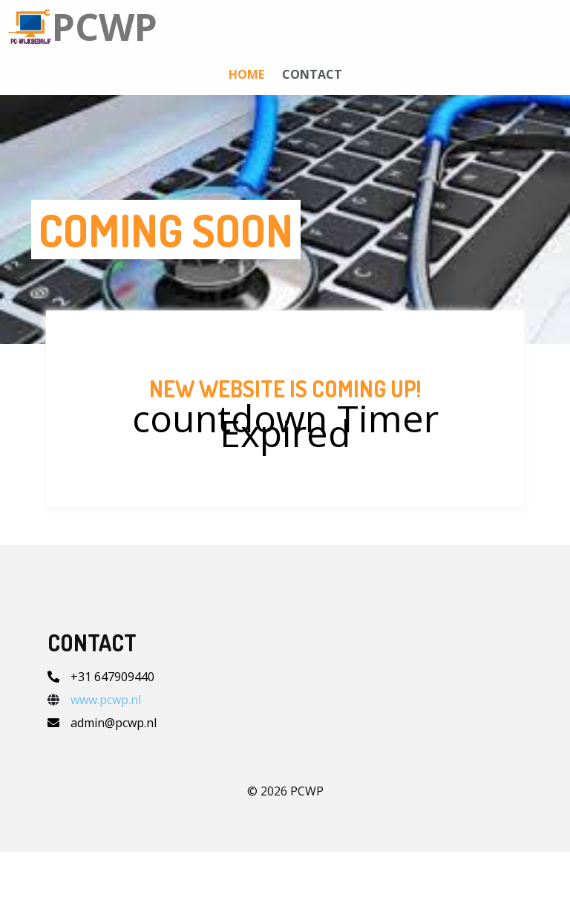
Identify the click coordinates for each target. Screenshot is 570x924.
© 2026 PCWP (285, 863)
